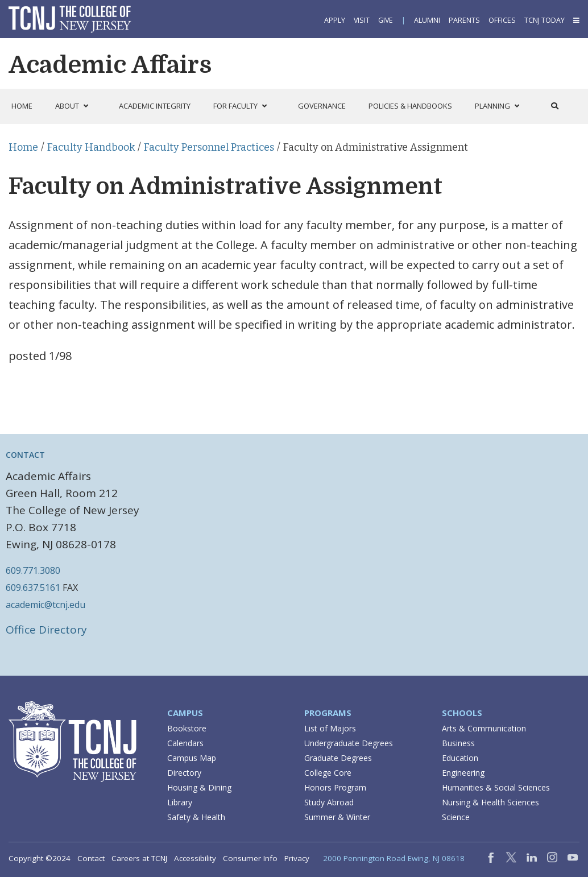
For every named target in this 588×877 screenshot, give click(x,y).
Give (386, 20)
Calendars (185, 743)
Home (23, 147)
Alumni (427, 20)
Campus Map (192, 758)
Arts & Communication (484, 728)
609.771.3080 (33, 570)
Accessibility (195, 858)
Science (456, 817)
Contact (91, 858)
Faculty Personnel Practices (209, 147)
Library (180, 802)
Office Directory (46, 630)
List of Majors (330, 728)
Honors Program (335, 787)
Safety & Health (196, 817)
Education (460, 758)
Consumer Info (250, 858)
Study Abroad (329, 802)
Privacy (297, 858)
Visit (362, 20)
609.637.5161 (33, 588)
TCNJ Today (544, 20)
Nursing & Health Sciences (490, 802)
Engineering (463, 773)
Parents (464, 20)
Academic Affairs (110, 65)
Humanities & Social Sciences (496, 787)
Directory (184, 773)
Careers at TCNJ (139, 858)
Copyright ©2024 (40, 858)
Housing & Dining (199, 787)
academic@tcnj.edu (45, 605)
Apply (335, 20)
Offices (502, 20)
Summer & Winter (337, 817)
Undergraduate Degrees (349, 743)
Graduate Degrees (338, 758)
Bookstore (187, 728)
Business (458, 743)
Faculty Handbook (91, 147)
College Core (328, 773)
